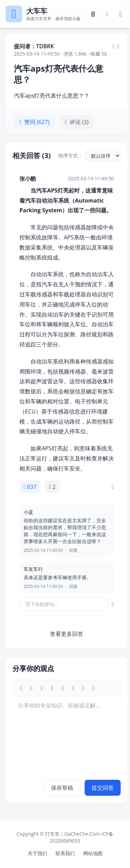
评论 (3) (77, 122)
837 (30, 487)
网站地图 (93, 853)
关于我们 (37, 853)
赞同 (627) (34, 122)
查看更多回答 (67, 634)
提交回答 (103, 788)
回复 (73, 550)
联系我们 (65, 853)
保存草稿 (62, 788)
